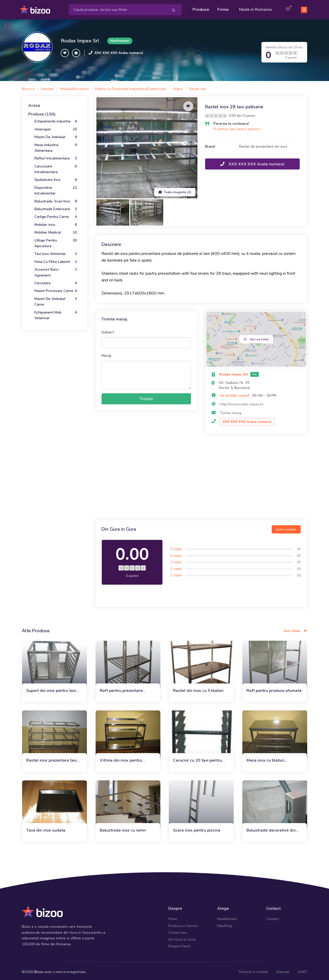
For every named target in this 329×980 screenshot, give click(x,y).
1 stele (176, 573)
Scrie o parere (286, 527)
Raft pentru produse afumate (274, 688)
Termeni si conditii (253, 970)
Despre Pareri (180, 944)
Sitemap (283, 970)
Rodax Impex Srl (80, 38)
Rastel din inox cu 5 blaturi (198, 688)
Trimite (146, 396)
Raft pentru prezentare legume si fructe (121, 688)
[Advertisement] (201, 475)
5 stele (176, 547)
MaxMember (227, 917)
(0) (299, 547)
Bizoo (39, 970)
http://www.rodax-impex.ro (242, 402)
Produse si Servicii (183, 924)
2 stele (176, 567)
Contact (272, 917)
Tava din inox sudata (46, 828)
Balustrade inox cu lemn (123, 828)
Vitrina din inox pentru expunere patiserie (121, 758)
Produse (201, 8)
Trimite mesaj (231, 410)
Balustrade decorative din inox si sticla (271, 828)
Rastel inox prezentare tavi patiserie (52, 758)
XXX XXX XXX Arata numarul (119, 51)
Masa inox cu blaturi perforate (265, 758)
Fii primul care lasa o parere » (237, 127)
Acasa (34, 103)
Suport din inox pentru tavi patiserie (51, 688)
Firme (223, 8)
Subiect (108, 330)
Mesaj (106, 353)
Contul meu (178, 930)
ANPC (302, 970)
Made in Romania (255, 8)
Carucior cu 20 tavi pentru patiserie (197, 758)
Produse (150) (42, 112)
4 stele (176, 553)
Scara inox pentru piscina (197, 828)
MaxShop (225, 924)
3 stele (176, 560)
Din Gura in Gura (182, 937)
